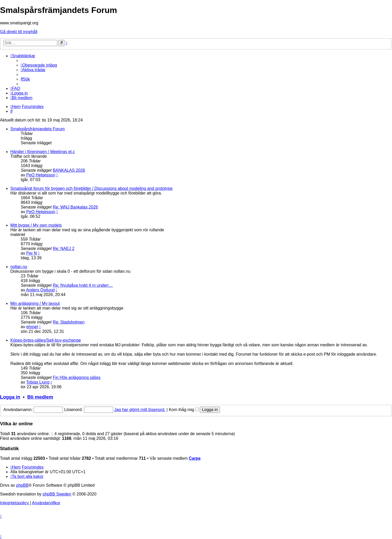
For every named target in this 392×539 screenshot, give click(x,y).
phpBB (22, 485)
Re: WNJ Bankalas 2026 (75, 207)
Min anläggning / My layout (35, 303)
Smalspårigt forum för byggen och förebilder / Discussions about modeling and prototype (91, 188)
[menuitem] (39, 65)
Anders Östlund (40, 290)
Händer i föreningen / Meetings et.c (43, 152)
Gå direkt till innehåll (19, 32)
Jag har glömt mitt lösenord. (140, 410)
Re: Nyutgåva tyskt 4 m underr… (83, 285)
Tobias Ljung (38, 382)
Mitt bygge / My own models (36, 225)
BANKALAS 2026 (69, 170)
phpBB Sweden (57, 494)
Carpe (195, 458)
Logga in (10, 397)
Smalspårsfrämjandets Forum (38, 129)
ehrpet (32, 327)
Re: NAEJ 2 (64, 249)
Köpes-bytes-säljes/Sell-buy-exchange (46, 340)
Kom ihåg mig (184, 410)
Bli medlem (40, 397)
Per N (31, 253)
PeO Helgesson (41, 175)
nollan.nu (19, 267)
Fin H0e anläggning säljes (77, 378)
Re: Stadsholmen (69, 322)
